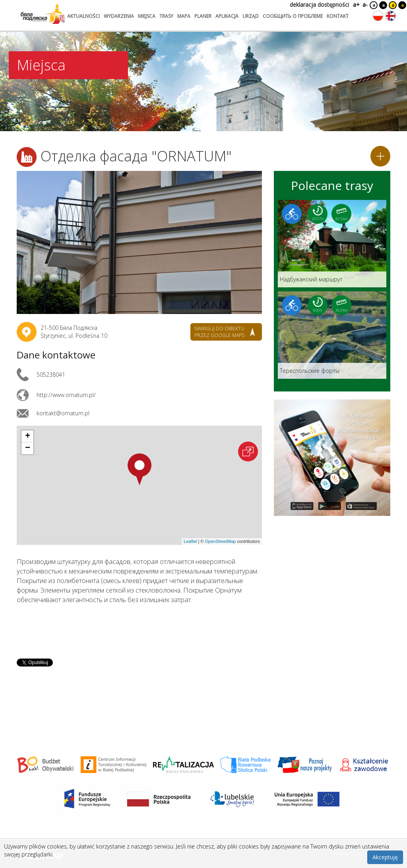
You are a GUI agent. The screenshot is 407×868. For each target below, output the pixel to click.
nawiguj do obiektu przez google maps (219, 332)
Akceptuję (385, 857)
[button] (140, 469)
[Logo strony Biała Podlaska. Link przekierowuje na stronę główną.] (43, 14)
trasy (166, 16)
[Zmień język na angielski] (391, 16)
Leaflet (190, 541)
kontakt (338, 16)
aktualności (83, 16)
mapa (184, 16)
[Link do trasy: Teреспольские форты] (332, 335)
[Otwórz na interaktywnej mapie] (248, 451)
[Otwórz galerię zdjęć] (139, 242)
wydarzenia (119, 16)
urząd (251, 16)
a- (365, 5)
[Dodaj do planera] (380, 156)
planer (203, 16)
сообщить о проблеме (293, 16)
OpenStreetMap (220, 541)
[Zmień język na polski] (378, 16)
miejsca (147, 16)
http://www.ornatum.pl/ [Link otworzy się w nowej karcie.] (66, 395)
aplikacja (227, 16)
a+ (356, 5)
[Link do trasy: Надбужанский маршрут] (332, 244)
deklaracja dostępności (319, 5)
